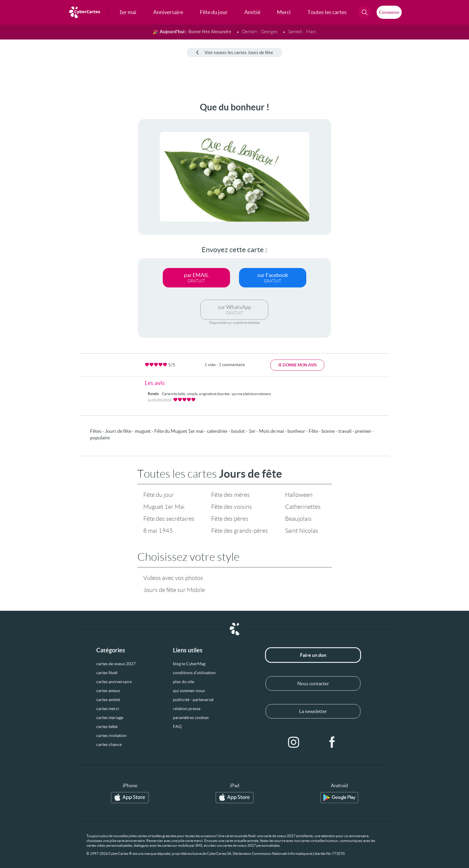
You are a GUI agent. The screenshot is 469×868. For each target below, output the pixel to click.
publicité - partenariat (193, 700)
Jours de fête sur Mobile (174, 590)
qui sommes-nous (189, 691)
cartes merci (108, 709)
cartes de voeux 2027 (116, 664)
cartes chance (109, 744)
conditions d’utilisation (194, 673)
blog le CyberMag (189, 664)
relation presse (187, 709)
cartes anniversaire (114, 682)
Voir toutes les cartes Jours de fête (234, 52)
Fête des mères (230, 495)
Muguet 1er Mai (164, 507)
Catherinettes (303, 507)
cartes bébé (107, 727)
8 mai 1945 (158, 531)
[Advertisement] (50, 192)
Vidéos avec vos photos (173, 578)
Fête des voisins (232, 507)
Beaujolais (298, 519)
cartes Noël (107, 673)
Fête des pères (230, 519)
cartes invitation (111, 735)
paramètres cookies (191, 718)
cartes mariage (110, 718)
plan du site (184, 682)
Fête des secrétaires (169, 519)
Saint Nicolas (302, 531)
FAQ (177, 727)
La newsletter (313, 711)
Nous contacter (313, 683)
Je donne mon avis (297, 365)
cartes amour (108, 691)
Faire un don (313, 655)
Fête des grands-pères (240, 531)
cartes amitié (108, 700)
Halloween (299, 495)
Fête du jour (159, 495)
